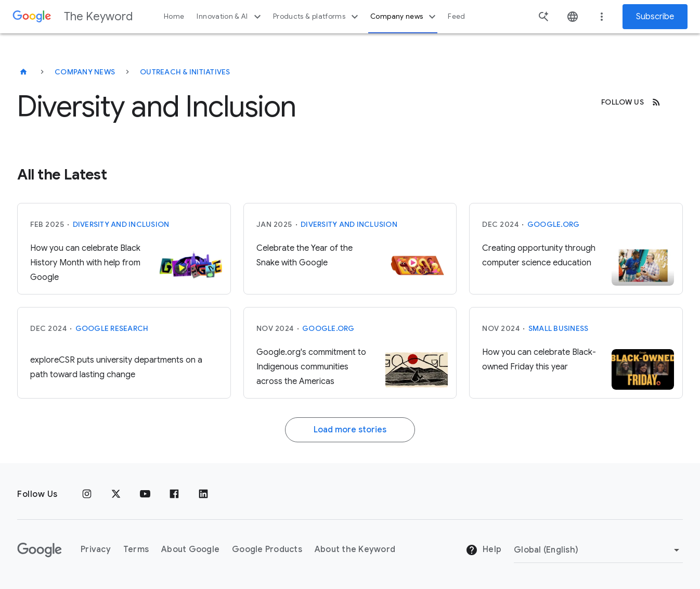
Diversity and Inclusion (121, 224)
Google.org (554, 224)
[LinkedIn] (203, 494)
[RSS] (656, 102)
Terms (136, 549)
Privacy (96, 549)
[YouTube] (145, 494)
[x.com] (116, 494)
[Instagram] (87, 494)
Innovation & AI (230, 17)
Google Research (112, 328)
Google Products (267, 549)
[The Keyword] (23, 72)
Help (483, 550)
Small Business (559, 328)
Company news (404, 17)
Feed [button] (456, 16)
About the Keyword (355, 549)
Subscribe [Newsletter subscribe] (655, 17)
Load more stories (350, 430)
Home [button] (174, 16)
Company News (85, 72)
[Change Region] (598, 550)
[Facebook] (174, 494)
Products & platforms (317, 17)
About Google (190, 549)
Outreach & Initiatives (185, 72)
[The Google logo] (40, 550)
